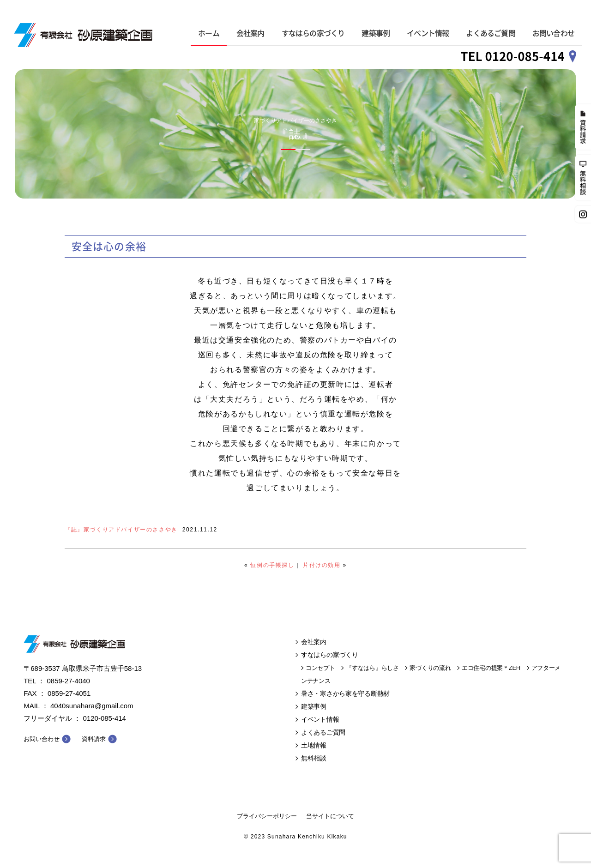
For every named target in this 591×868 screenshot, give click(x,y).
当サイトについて (330, 816)
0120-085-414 (105, 718)
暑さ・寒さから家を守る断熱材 (345, 693)
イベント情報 (428, 33)
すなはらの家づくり (313, 33)
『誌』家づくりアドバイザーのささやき (121, 530)
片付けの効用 (322, 565)
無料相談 (314, 758)
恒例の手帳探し (272, 565)
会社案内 (250, 33)
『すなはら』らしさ (372, 668)
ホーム (209, 33)
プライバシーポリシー (267, 816)
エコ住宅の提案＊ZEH (491, 668)
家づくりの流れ (430, 668)
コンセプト (320, 668)
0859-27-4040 (69, 681)
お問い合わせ (553, 33)
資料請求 (94, 739)
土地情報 (314, 745)
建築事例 (376, 33)
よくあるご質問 (490, 33)
